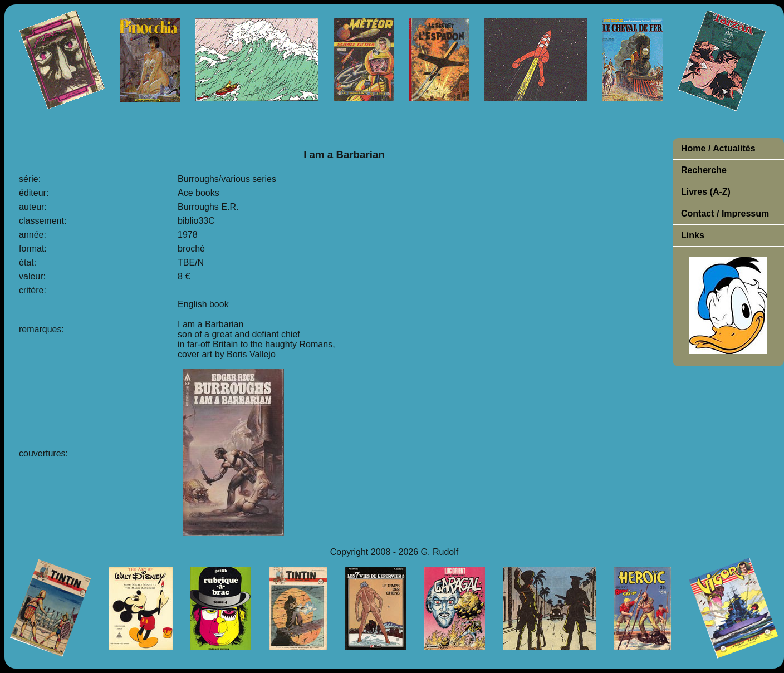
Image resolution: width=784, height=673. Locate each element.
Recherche (704, 170)
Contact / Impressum (725, 213)
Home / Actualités (718, 148)
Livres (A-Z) (706, 192)
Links (693, 235)
